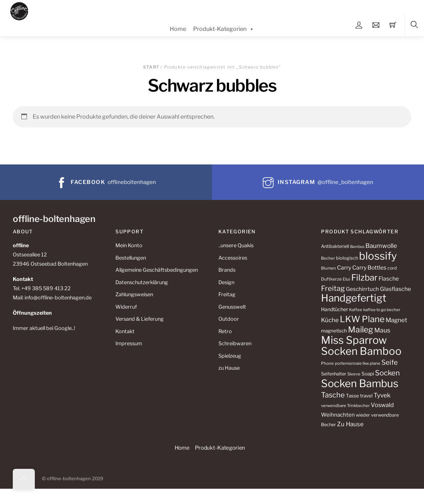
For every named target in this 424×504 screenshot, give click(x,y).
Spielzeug (230, 356)
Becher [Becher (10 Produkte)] (328, 258)
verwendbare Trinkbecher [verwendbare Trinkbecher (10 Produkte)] (345, 406)
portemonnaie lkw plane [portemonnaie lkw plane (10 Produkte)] (358, 363)
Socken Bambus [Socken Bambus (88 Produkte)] (360, 383)
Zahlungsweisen (134, 294)
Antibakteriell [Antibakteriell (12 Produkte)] (335, 246)
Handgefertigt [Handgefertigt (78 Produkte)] (354, 298)
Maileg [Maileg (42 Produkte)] (361, 330)
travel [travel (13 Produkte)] (366, 396)
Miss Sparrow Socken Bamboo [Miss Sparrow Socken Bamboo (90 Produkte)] (361, 346)
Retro (225, 331)
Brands (227, 270)
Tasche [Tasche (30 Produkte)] (333, 395)
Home (178, 29)
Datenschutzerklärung (142, 282)
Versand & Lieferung (140, 319)
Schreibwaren (235, 343)
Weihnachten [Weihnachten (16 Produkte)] (338, 415)
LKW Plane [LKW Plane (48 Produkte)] (362, 319)
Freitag (227, 294)
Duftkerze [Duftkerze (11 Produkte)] (331, 279)
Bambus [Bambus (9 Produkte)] (357, 247)
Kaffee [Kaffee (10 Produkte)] (356, 310)
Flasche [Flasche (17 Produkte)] (389, 279)
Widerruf (126, 307)
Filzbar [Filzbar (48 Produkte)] (364, 278)
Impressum (129, 343)
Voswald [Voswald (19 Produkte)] (382, 405)
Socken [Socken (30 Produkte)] (387, 373)
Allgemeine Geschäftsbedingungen (157, 270)
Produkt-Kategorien (224, 29)
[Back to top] (24, 479)
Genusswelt (232, 307)
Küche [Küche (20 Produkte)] (330, 320)
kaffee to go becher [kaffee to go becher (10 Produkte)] (382, 310)
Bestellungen (131, 258)
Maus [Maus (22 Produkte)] (382, 330)
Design (226, 282)
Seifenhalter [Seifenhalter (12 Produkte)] (334, 374)
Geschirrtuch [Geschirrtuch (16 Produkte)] (362, 289)
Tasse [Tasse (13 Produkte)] (352, 396)
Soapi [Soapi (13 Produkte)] (368, 374)
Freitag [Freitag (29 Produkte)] (333, 288)
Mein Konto (129, 245)
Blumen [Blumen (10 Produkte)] (328, 268)
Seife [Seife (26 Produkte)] (390, 362)
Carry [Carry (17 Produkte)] (344, 268)
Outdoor (229, 319)
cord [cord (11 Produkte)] (392, 268)
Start (151, 67)
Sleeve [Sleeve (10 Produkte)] (354, 374)
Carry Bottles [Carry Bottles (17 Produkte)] (369, 268)
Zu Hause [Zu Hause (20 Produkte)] (350, 424)
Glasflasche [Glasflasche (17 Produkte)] (395, 289)
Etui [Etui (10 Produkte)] (346, 279)
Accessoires (233, 258)
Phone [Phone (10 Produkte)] (327, 363)
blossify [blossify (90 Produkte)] (378, 256)
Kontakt (125, 331)
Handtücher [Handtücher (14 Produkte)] (335, 309)
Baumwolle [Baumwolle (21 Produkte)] (381, 246)
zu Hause (229, 368)
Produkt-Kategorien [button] (220, 448)
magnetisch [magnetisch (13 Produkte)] (334, 331)
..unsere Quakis (236, 245)
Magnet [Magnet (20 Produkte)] (396, 320)
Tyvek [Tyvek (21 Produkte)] (382, 395)
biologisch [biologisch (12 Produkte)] (347, 258)
